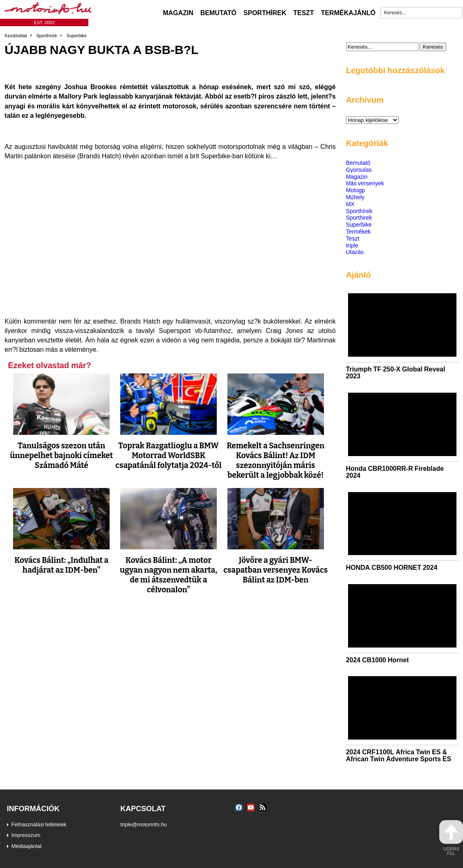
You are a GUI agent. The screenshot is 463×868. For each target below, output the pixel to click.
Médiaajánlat (27, 846)
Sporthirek (359, 217)
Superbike (76, 36)
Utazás (355, 252)
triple (352, 245)
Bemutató (218, 13)
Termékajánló (348, 13)
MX (350, 204)
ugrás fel (451, 838)
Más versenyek (365, 183)
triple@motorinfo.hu (144, 824)
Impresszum (26, 835)
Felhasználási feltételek (39, 824)
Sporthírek (265, 13)
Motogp (356, 190)
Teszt (304, 13)
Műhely (355, 197)
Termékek (358, 231)
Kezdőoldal (16, 36)
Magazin (178, 13)
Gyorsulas (359, 170)
